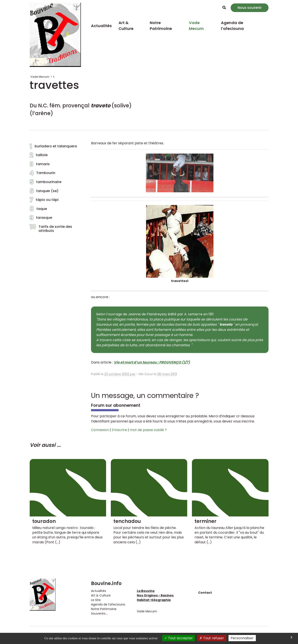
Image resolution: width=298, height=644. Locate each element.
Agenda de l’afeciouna (232, 26)
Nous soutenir (250, 8)
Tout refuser (212, 638)
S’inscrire (119, 430)
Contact (205, 593)
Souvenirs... (99, 613)
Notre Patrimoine (161, 26)
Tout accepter (179, 638)
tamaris (40, 165)
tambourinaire (46, 183)
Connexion (100, 430)
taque (38, 210)
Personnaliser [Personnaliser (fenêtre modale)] (242, 638)
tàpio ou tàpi (44, 201)
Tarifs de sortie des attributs (51, 229)
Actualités (101, 26)
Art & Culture (126, 26)
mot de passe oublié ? (148, 430)
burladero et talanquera (53, 147)
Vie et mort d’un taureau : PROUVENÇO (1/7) (152, 362)
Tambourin (42, 174)
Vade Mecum (196, 26)
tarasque (41, 219)
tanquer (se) (44, 192)
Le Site (96, 600)
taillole (39, 156)
